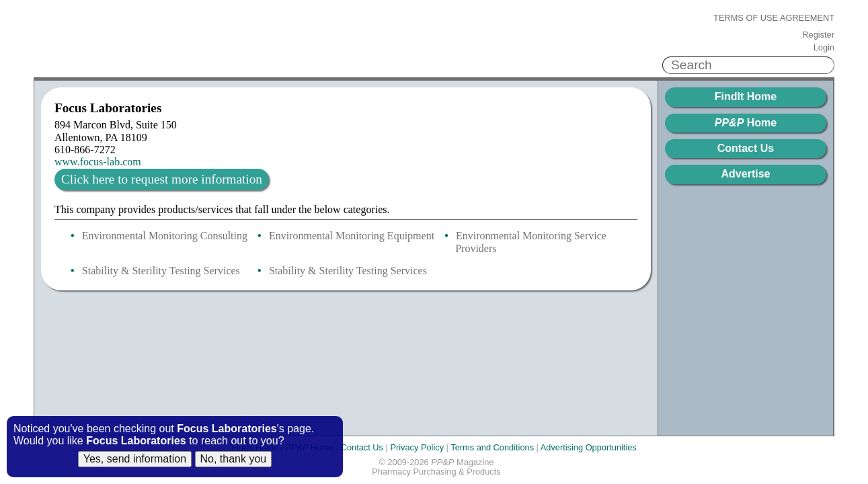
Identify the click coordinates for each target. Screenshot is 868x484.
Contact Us (746, 148)
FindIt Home (746, 96)
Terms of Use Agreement (774, 18)
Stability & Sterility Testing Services (161, 271)
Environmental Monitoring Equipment (352, 236)
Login (824, 48)
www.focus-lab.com (98, 162)
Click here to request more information (162, 179)
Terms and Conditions (492, 447)
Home (746, 123)
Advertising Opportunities (589, 447)
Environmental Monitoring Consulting (165, 236)
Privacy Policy (417, 447)
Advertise (746, 174)
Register (818, 35)
